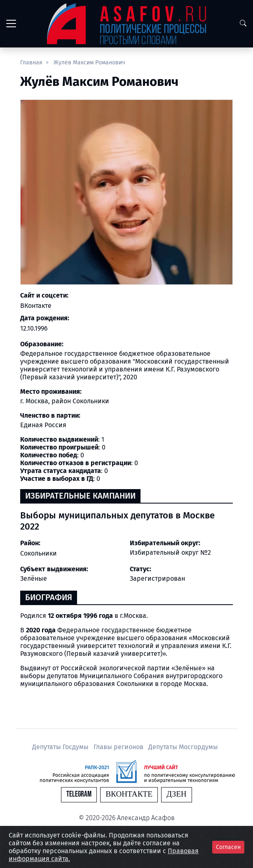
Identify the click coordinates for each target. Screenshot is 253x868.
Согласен (228, 847)
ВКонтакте (36, 306)
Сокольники (39, 553)
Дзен (177, 794)
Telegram (79, 794)
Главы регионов (119, 747)
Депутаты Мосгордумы (183, 747)
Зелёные (34, 578)
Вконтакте (129, 794)
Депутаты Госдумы (61, 747)
